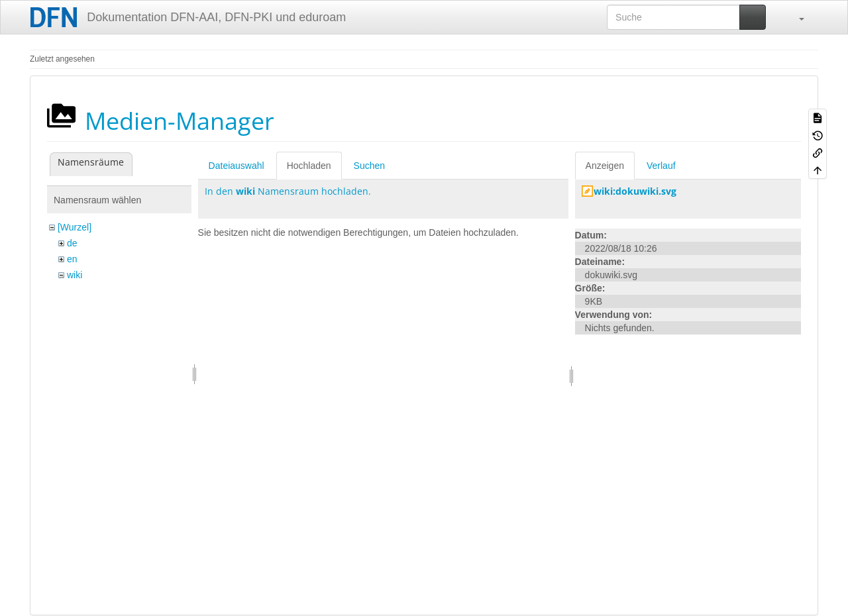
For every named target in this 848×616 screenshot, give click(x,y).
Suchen (369, 166)
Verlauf (661, 166)
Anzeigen (605, 166)
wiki (75, 275)
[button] (795, 17)
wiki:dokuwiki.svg (635, 191)
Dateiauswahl (237, 166)
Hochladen (309, 166)
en (72, 259)
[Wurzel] (75, 227)
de (72, 243)
